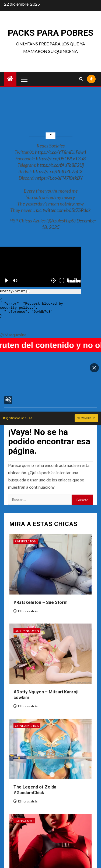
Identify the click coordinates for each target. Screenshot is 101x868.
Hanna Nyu (24, 821)
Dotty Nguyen (27, 631)
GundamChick (27, 726)
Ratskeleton (26, 541)
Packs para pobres (51, 33)
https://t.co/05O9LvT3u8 (61, 159)
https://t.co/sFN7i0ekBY (59, 178)
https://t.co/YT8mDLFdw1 (61, 152)
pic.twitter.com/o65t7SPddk (63, 210)
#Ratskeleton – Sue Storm (41, 602)
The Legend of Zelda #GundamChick (35, 790)
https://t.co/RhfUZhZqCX (58, 171)
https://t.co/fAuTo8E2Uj (60, 165)
